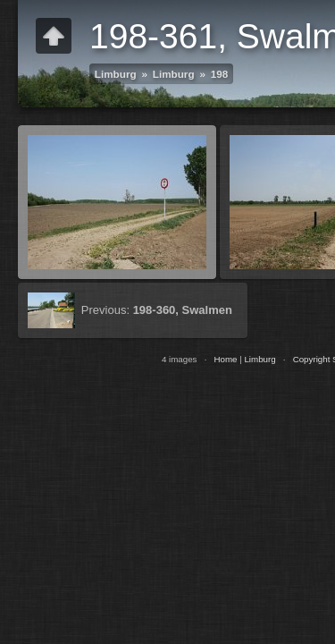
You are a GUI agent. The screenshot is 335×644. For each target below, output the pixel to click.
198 (220, 74)
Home (225, 359)
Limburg (116, 74)
